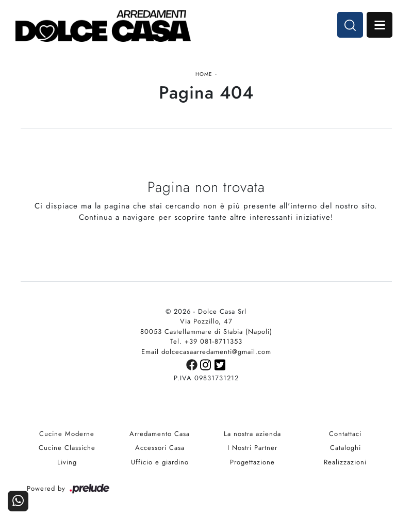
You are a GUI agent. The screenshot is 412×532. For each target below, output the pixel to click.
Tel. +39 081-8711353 (206, 341)
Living (67, 462)
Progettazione (252, 462)
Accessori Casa (160, 448)
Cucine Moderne (67, 434)
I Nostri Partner (252, 448)
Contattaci (345, 434)
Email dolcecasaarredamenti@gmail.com (206, 352)
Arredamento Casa (160, 434)
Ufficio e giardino (160, 462)
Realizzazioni (345, 462)
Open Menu (380, 25)
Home (204, 74)
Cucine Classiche (67, 448)
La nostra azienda (252, 434)
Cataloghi (345, 448)
